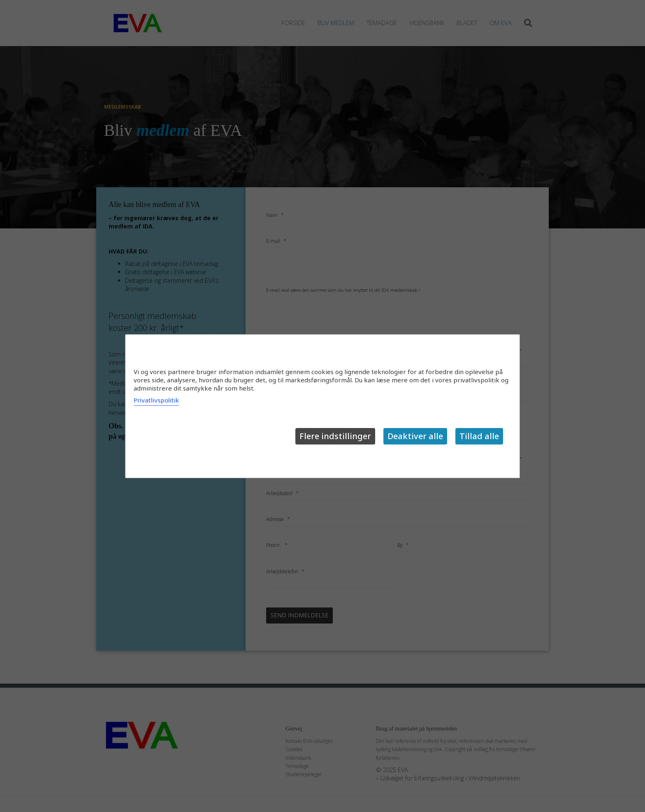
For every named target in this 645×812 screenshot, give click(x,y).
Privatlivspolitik (156, 400)
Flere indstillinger (335, 436)
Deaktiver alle (415, 436)
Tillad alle (479, 436)
